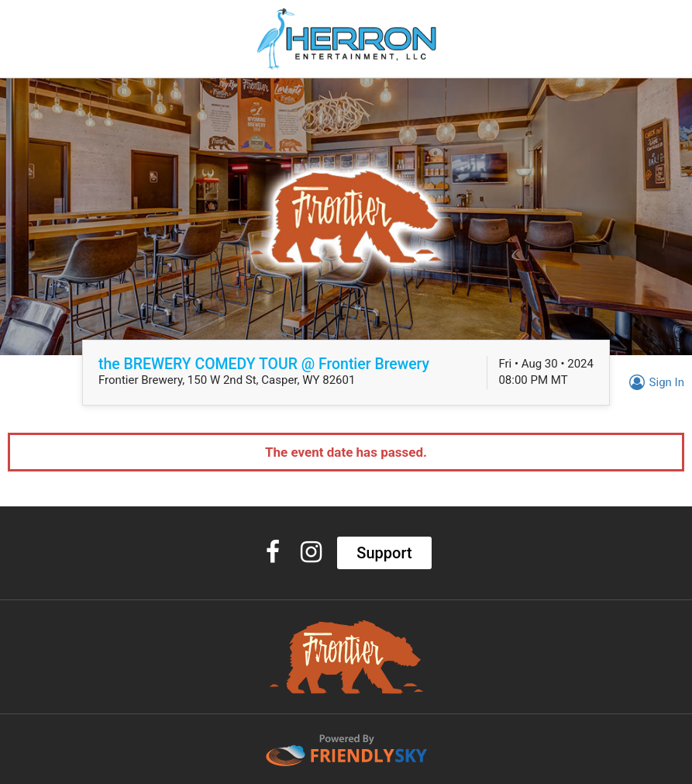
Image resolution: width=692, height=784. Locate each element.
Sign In (654, 382)
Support (384, 553)
